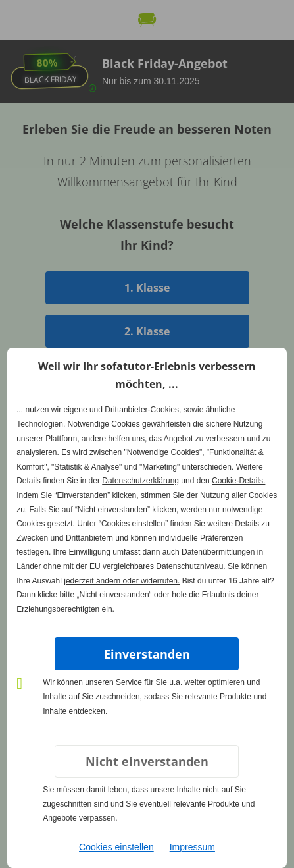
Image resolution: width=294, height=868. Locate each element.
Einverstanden (147, 654)
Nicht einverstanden (147, 761)
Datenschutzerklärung (140, 481)
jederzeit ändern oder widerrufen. (122, 581)
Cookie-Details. (238, 481)
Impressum (192, 847)
